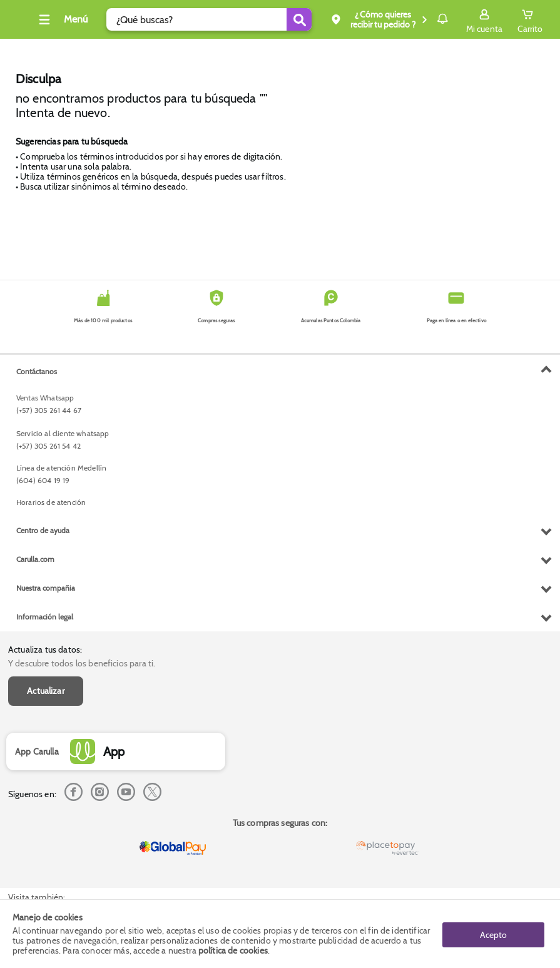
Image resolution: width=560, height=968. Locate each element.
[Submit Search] (263, 19)
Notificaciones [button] (425, 19)
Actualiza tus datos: (45, 365)
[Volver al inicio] (24, 23)
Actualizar (46, 407)
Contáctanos (37, 622)
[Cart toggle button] (530, 19)
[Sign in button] (484, 19)
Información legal (45, 867)
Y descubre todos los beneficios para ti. (82, 380)
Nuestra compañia (46, 838)
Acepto (493, 934)
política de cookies (233, 950)
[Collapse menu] (78, 19)
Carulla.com (35, 809)
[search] (199, 19)
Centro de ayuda (43, 781)
